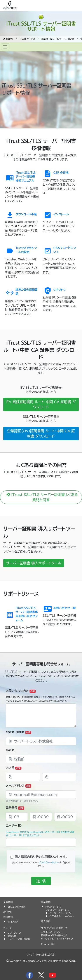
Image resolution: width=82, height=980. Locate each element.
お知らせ (12, 936)
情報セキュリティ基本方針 (54, 935)
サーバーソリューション (60, 913)
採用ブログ (13, 922)
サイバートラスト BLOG (19, 939)
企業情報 (8, 902)
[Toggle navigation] (5, 47)
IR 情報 (7, 912)
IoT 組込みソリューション (62, 916)
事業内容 (46, 902)
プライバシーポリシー (49, 862)
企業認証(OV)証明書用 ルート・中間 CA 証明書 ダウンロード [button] (41, 434)
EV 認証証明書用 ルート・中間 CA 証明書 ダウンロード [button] (41, 404)
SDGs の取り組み (16, 907)
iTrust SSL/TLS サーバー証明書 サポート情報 (41, 26)
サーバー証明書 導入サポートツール (34, 563)
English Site (49, 944)
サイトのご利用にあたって (54, 928)
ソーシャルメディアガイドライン (57, 939)
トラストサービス (53, 907)
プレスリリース (14, 933)
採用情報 (8, 917)
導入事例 (46, 921)
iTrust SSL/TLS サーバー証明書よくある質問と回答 (41, 497)
